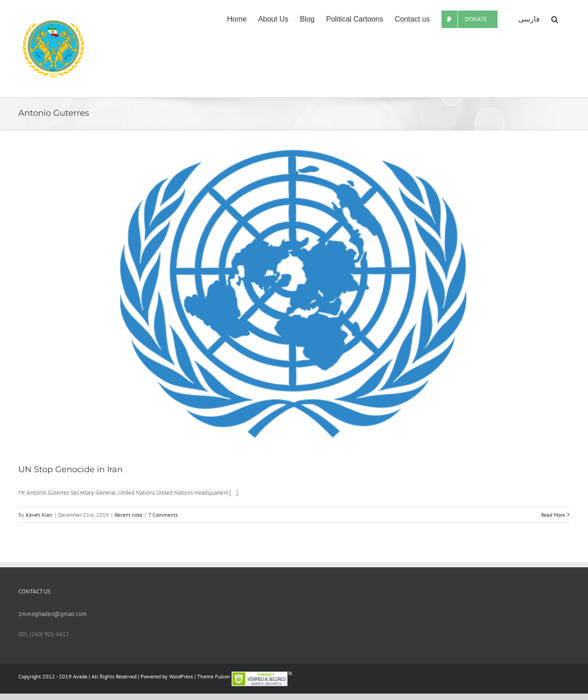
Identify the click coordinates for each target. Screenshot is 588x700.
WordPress (181, 676)
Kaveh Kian (39, 515)
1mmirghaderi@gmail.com (53, 614)
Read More (553, 515)
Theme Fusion (214, 676)
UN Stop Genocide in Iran (71, 469)
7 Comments (163, 515)
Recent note (129, 515)
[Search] (555, 19)
